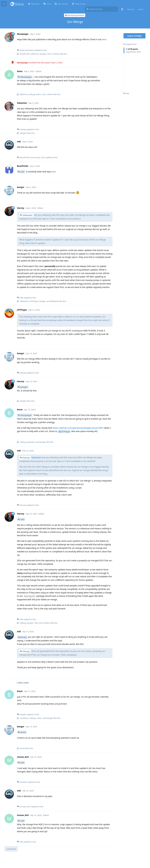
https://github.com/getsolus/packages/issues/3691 (78, 428)
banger (24, 387)
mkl (22, 172)
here (104, 39)
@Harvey (22, 637)
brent (23, 732)
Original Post (130, 44)
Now (126, 93)
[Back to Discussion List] (4, 4)
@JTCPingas (64, 432)
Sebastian (28, 215)
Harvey (26, 458)
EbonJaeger (26, 77)
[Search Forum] (101, 9)
